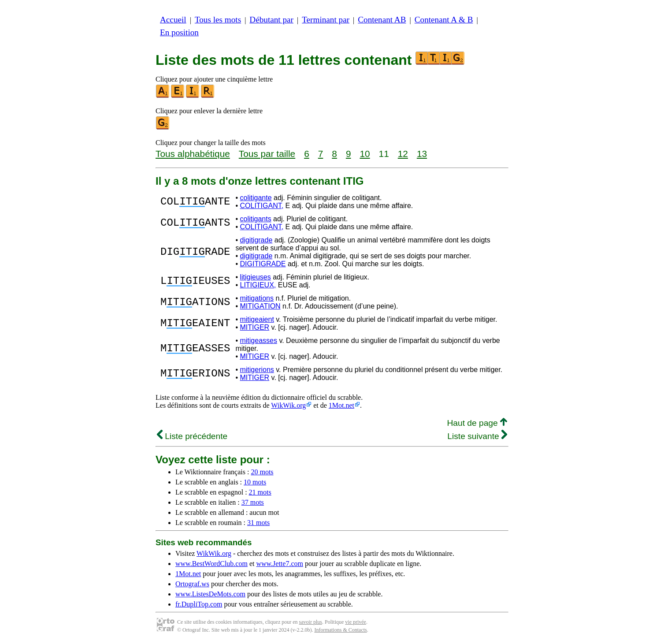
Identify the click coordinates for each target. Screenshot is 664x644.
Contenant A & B (444, 20)
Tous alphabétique (193, 154)
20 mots (262, 472)
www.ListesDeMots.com (210, 594)
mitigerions (257, 370)
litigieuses (255, 277)
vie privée (356, 622)
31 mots (258, 523)
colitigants (255, 219)
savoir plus (311, 622)
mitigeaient (257, 319)
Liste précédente (192, 436)
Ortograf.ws (192, 584)
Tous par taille (267, 154)
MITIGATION (260, 306)
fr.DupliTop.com (199, 604)
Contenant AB (382, 20)
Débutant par (271, 20)
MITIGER (254, 327)
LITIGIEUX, (258, 285)
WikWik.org (288, 405)
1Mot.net (341, 405)
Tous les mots (218, 20)
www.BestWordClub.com (211, 564)
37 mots (253, 502)
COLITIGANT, (262, 206)
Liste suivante (477, 436)
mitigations (256, 298)
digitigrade (256, 240)
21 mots (260, 492)
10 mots (255, 482)
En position (179, 32)
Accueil (173, 20)
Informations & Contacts (340, 630)
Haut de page (477, 423)
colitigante (256, 198)
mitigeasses (258, 341)
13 (422, 154)
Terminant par (326, 20)
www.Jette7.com (280, 564)
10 (365, 154)
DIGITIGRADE (263, 264)
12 (403, 154)
